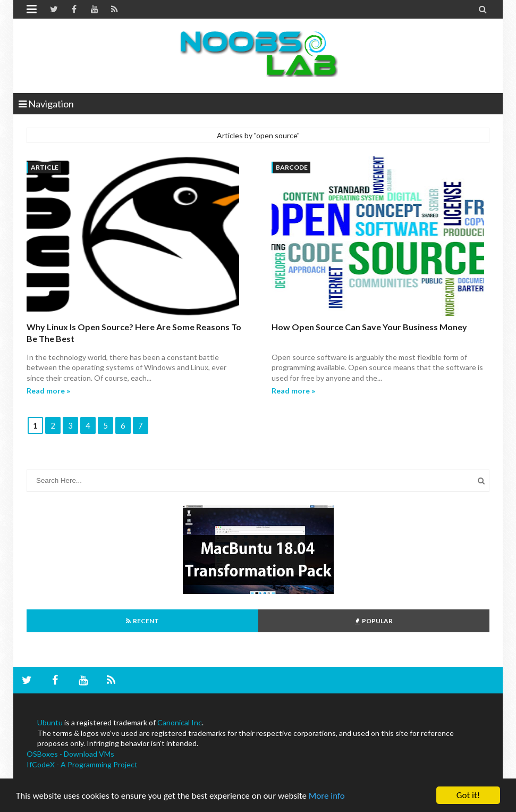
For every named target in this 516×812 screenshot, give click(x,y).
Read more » (48, 391)
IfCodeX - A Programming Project (82, 764)
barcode (292, 167)
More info (327, 796)
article (45, 167)
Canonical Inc (180, 722)
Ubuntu (50, 722)
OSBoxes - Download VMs (70, 754)
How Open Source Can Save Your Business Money (369, 327)
